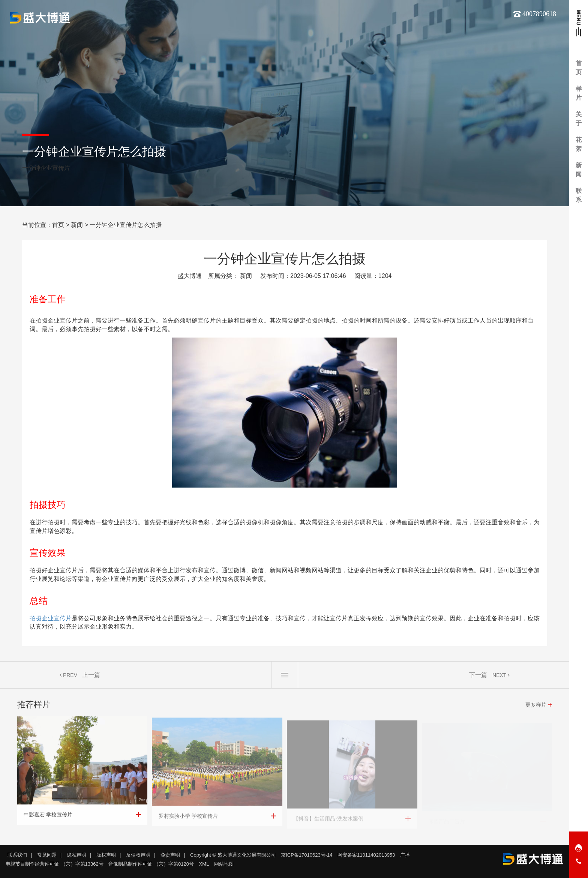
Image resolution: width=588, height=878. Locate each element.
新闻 (77, 225)
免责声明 (170, 855)
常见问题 (47, 855)
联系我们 (17, 855)
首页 (58, 225)
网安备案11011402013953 (366, 855)
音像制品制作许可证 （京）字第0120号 (151, 864)
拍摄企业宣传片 (51, 618)
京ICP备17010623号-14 (307, 855)
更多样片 (536, 708)
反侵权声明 (138, 855)
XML (204, 864)
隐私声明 (76, 855)
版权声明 (106, 855)
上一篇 (91, 678)
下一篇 (478, 678)
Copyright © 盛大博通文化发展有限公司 (233, 855)
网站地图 (224, 864)
